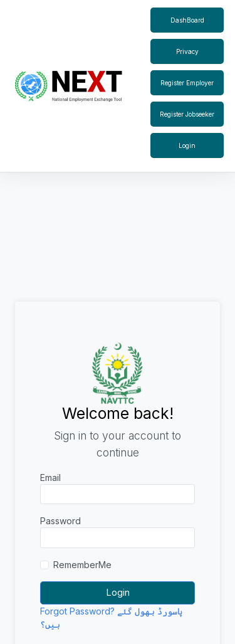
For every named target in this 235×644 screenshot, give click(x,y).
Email (50, 478)
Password (60, 521)
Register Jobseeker (187, 114)
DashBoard (187, 20)
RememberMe (82, 565)
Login (187, 145)
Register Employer (187, 83)
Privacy (187, 51)
